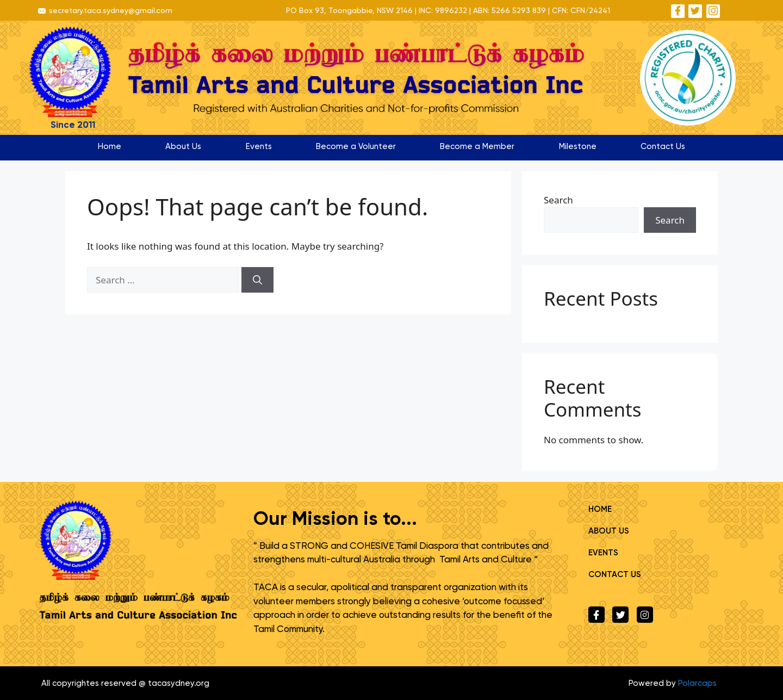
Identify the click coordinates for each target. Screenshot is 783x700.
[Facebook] (678, 11)
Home (110, 146)
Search (558, 200)
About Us (183, 146)
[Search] (257, 280)
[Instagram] (713, 11)
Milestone (578, 146)
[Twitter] (695, 11)
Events (259, 146)
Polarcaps (697, 683)
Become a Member (477, 146)
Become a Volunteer (356, 146)
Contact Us (663, 146)
